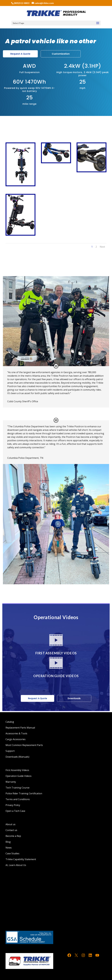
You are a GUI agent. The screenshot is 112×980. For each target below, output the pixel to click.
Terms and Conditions (18, 799)
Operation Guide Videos (19, 776)
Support (10, 751)
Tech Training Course (17, 788)
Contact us (11, 830)
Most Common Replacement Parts (24, 745)
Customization (61, 54)
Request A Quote (20, 54)
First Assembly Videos (17, 770)
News (9, 848)
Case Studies (12, 853)
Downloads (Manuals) (17, 757)
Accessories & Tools (16, 733)
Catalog (10, 722)
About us (10, 824)
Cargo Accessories (16, 739)
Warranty (11, 782)
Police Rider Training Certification (24, 793)
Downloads (73, 699)
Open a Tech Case (15, 811)
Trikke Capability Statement (21, 859)
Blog (8, 842)
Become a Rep (13, 836)
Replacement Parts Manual (20, 728)
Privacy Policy (13, 805)
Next (102, 247)
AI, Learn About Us (16, 865)
